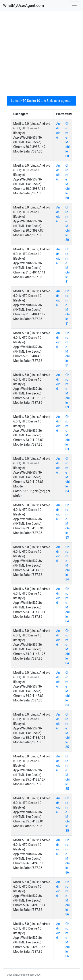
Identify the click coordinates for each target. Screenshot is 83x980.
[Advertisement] (41, 54)
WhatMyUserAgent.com (24, 6)
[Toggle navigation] (74, 5)
